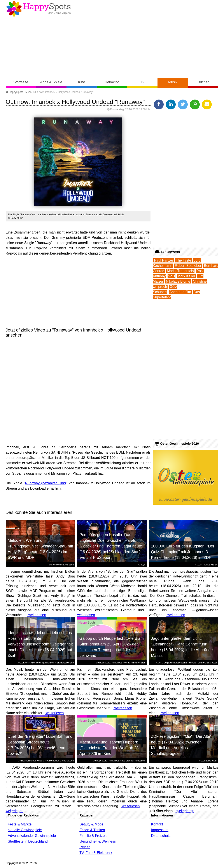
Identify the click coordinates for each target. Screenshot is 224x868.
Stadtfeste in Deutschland (28, 841)
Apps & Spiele (51, 82)
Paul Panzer (164, 260)
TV (142, 82)
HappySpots (14, 92)
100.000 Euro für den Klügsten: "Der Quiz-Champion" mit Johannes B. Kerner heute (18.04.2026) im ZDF (183, 552)
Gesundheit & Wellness (98, 841)
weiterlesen (37, 615)
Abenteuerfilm (180, 292)
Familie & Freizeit (93, 836)
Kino (82, 82)
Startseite (21, 82)
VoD (171, 276)
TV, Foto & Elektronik (96, 853)
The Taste (184, 260)
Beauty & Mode (91, 824)
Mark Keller (186, 276)
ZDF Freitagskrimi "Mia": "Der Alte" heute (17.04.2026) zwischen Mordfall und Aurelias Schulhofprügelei (181, 745)
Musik (173, 82)
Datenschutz (161, 836)
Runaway (32, 483)
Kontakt (157, 824)
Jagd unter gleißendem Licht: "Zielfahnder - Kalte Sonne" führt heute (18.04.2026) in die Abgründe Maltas (182, 647)
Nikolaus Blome (178, 281)
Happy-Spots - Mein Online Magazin (38, 9)
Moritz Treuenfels (180, 271)
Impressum (160, 830)
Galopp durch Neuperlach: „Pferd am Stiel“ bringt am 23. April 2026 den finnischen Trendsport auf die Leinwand (112, 647)
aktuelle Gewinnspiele (25, 830)
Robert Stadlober (188, 266)
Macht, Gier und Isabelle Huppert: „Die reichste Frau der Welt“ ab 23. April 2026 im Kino (110, 748)
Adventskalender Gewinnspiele (32, 836)
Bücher (203, 82)
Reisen (85, 847)
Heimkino (112, 82)
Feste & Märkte (20, 824)
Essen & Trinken (92, 830)
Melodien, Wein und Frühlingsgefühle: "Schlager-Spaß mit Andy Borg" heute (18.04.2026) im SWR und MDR (40, 549)
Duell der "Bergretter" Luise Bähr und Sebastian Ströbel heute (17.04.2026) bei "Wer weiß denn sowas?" (40, 745)
